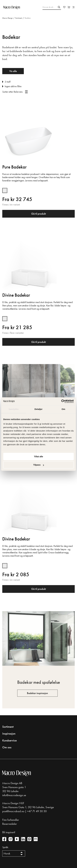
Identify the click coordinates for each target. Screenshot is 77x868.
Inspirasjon (9, 734)
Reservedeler (10, 824)
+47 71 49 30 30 (37, 811)
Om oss (7, 747)
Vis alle (13, 71)
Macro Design (7, 18)
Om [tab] (63, 409)
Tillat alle (38, 456)
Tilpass (39, 465)
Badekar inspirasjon (37, 693)
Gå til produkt (39, 214)
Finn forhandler (11, 820)
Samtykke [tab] (14, 409)
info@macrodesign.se (14, 795)
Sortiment (19, 18)
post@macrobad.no (13, 811)
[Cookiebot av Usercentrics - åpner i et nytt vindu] (61, 401)
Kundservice (9, 740)
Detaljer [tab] (38, 409)
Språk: (5, 847)
